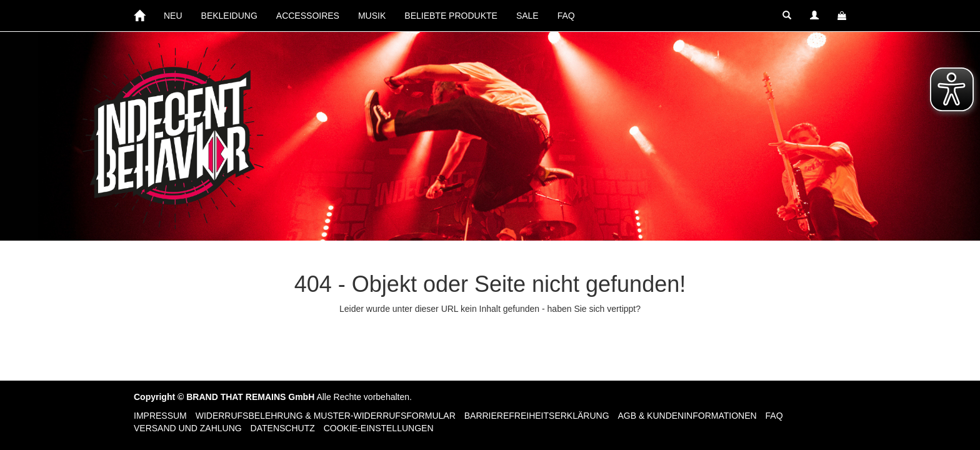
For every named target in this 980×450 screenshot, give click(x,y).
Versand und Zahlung (188, 428)
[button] (787, 16)
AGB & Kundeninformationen (687, 416)
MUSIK (372, 16)
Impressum (160, 416)
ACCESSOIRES (308, 16)
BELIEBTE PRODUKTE (451, 16)
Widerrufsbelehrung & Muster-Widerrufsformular (326, 416)
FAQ (566, 16)
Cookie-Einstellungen (379, 428)
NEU (173, 16)
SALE (527, 16)
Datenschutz (283, 428)
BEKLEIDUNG (229, 16)
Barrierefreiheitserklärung (537, 416)
